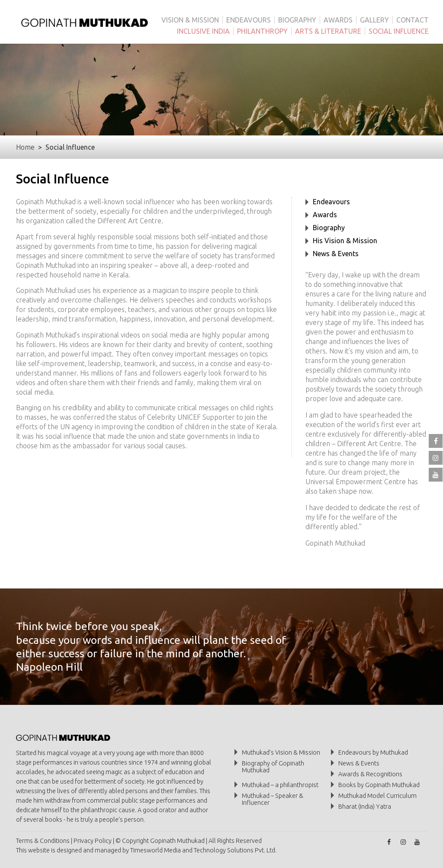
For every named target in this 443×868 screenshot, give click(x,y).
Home (25, 147)
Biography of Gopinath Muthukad (273, 767)
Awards (325, 215)
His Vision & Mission (345, 241)
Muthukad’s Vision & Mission (281, 752)
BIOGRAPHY (297, 20)
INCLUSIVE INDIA (203, 31)
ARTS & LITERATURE (328, 31)
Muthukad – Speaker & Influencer (273, 799)
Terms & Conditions (43, 841)
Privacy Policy (93, 841)
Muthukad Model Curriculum (377, 796)
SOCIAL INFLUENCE (399, 31)
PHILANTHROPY (262, 31)
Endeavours (331, 202)
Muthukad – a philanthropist (280, 785)
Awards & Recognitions (370, 774)
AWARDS (338, 20)
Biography (329, 228)
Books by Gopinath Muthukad (379, 785)
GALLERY (374, 20)
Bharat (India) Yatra (365, 807)
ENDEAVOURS (249, 20)
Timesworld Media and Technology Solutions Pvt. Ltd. (203, 850)
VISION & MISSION (190, 20)
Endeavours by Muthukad (373, 752)
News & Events (336, 254)
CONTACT (413, 20)
